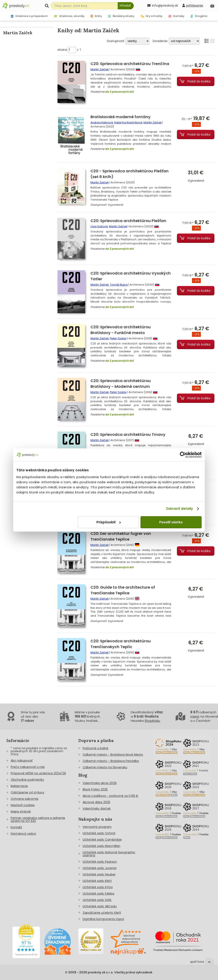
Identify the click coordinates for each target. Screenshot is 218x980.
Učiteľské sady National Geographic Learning (109, 854)
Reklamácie (19, 786)
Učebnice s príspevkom (29, 16)
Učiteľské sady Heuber (99, 874)
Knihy (96, 16)
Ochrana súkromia (24, 799)
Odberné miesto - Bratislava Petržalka (111, 761)
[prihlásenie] (193, 5)
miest (195, 716)
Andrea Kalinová (102, 122)
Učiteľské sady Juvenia (100, 868)
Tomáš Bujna (119, 285)
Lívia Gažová (99, 226)
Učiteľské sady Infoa (98, 887)
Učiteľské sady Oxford (99, 833)
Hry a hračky (151, 16)
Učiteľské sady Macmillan (101, 846)
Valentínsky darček (97, 809)
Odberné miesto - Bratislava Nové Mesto (113, 755)
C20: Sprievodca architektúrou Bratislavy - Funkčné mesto (121, 330)
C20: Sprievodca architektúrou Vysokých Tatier (131, 276)
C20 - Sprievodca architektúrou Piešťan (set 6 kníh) (130, 174)
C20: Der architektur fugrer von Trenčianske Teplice (121, 536)
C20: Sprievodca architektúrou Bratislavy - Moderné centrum (121, 384)
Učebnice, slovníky (69, 16)
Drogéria (199, 16)
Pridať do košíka (199, 81)
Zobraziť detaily (180, 509)
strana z (69, 50)
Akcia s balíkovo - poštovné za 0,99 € (110, 796)
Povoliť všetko (171, 522)
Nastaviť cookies (23, 805)
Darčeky (176, 16)
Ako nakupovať (22, 760)
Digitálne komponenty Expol (103, 919)
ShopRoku (152, 721)
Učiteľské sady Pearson (100, 862)
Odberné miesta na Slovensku (105, 767)
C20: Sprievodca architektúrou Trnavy (128, 434)
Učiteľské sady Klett (97, 881)
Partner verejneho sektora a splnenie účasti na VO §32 (38, 819)
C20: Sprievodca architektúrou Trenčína (130, 64)
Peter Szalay (118, 338)
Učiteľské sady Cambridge (102, 840)
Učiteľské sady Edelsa (98, 894)
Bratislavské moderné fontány (120, 117)
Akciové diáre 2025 (96, 802)
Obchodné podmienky (27, 780)
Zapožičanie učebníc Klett (102, 913)
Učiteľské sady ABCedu (100, 906)
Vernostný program (97, 827)
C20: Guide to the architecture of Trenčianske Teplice (123, 590)
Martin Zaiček (100, 69)
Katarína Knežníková (128, 122)
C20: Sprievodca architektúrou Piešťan (128, 221)
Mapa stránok (21, 811)
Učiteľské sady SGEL (97, 900)
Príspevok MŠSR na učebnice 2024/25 (38, 773)
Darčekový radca (23, 834)
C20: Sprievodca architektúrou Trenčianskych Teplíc (121, 644)
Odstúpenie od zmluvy (27, 792)
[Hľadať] (126, 6)
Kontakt (16, 827)
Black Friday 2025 (95, 789)
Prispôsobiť (109, 522)
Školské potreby (121, 16)
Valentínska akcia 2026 (100, 783)
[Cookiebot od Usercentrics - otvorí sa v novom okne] (183, 455)
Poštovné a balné (95, 748)
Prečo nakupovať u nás (28, 767)
